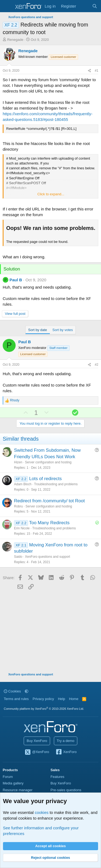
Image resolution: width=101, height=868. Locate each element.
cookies (42, 812)
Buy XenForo (37, 741)
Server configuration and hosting (48, 462)
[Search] (95, 6)
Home (74, 699)
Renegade (15, 40)
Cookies (12, 691)
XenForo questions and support (48, 557)
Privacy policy (43, 699)
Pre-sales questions (66, 790)
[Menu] (7, 6)
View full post (15, 314)
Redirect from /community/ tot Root (49, 501)
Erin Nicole (22, 528)
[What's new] (84, 6)
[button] (27, 691)
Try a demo (66, 741)
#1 (97, 71)
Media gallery (13, 783)
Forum (8, 777)
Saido (18, 557)
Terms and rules (16, 699)
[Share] (89, 71)
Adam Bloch (23, 484)
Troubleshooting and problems (56, 484)
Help (62, 699)
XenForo (66, 752)
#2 (97, 365)
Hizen (18, 462)
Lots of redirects (45, 479)
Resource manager (18, 790)
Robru (18, 506)
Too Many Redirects (49, 523)
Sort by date (38, 330)
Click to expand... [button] (51, 194)
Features (58, 777)
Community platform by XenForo (44, 709)
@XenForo (37, 752)
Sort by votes (63, 330)
